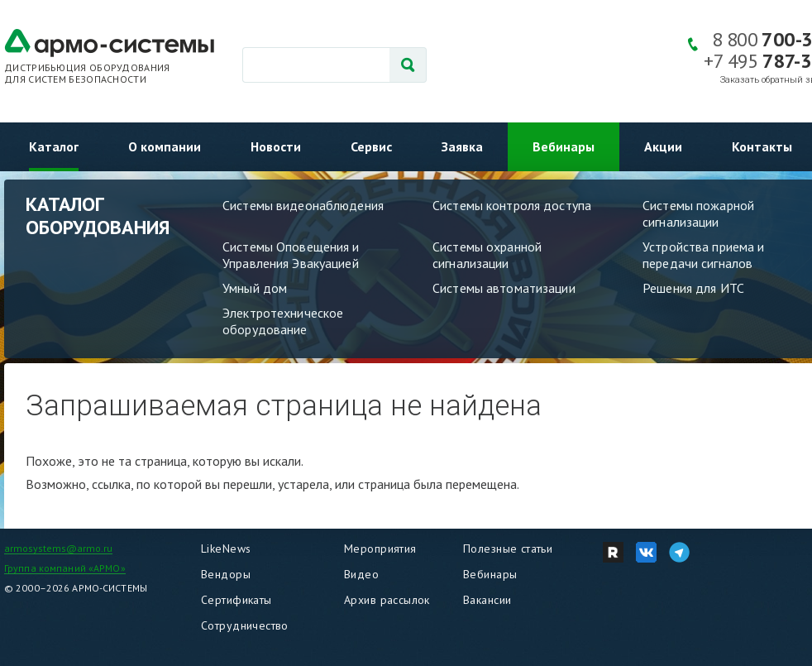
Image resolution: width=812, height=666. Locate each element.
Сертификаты (236, 600)
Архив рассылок (387, 600)
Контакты (762, 146)
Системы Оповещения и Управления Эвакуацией (291, 255)
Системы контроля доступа (512, 205)
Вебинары (564, 146)
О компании (165, 146)
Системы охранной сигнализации (487, 255)
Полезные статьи (508, 549)
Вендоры (226, 574)
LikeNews (226, 549)
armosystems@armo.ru (58, 548)
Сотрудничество (245, 625)
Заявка (462, 146)
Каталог (54, 146)
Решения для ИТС (693, 288)
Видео (361, 574)
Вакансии (487, 600)
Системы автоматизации (504, 288)
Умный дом (255, 288)
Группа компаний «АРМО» (65, 568)
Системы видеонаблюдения (303, 205)
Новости (276, 146)
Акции (663, 146)
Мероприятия (380, 549)
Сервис (371, 146)
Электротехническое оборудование (283, 321)
